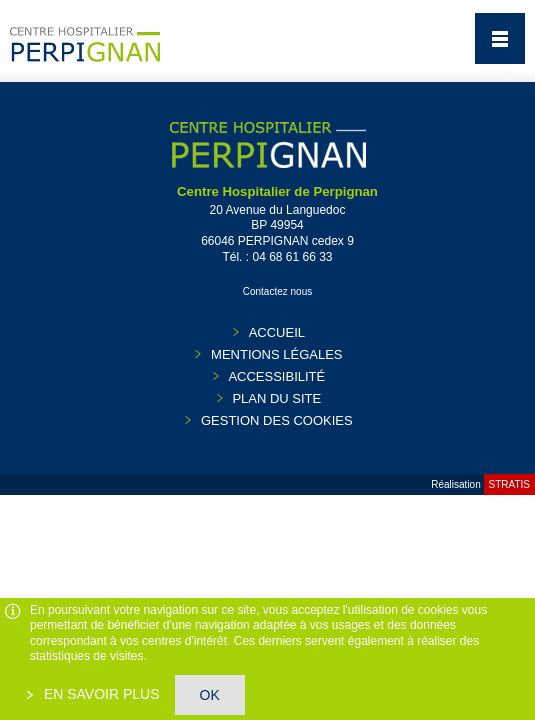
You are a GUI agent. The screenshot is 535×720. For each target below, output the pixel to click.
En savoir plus (100, 694)
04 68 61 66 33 (292, 257)
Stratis (509, 484)
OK (210, 695)
